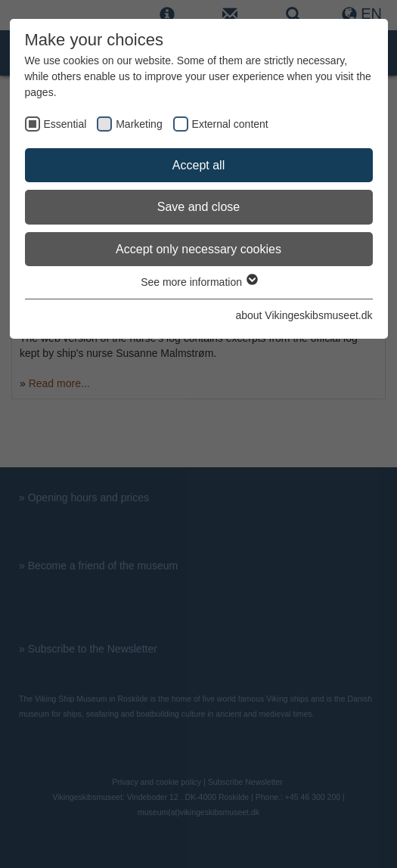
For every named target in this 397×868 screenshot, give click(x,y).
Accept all (198, 165)
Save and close (198, 207)
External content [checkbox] (230, 124)
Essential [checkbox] (65, 124)
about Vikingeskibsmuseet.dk (304, 315)
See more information (198, 282)
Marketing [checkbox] (139, 124)
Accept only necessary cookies (198, 249)
